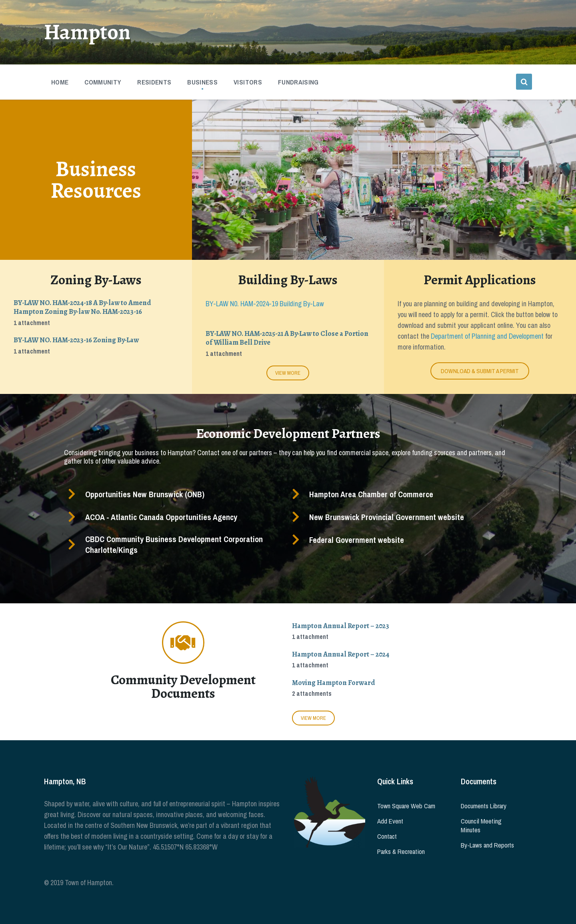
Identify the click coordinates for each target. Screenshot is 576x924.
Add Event (390, 821)
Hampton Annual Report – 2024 (341, 654)
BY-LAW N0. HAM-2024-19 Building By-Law (265, 304)
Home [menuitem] (60, 82)
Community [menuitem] (103, 82)
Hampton (87, 32)
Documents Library (484, 806)
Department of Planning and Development (487, 336)
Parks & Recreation (401, 852)
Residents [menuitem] (154, 82)
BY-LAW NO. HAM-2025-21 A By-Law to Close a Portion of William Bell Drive (287, 338)
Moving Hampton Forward (334, 683)
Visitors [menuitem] (248, 82)
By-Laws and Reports (487, 845)
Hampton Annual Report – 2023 (341, 626)
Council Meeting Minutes (481, 826)
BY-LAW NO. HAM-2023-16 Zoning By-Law (76, 340)
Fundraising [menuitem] (298, 82)
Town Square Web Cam (406, 806)
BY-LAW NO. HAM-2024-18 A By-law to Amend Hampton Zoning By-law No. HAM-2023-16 (82, 307)
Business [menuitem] (202, 82)
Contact (387, 836)
